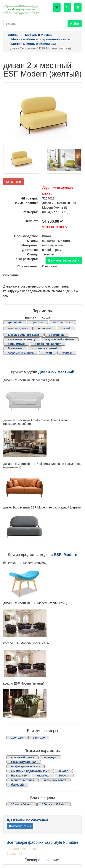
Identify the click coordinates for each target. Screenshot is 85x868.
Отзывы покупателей (27, 820)
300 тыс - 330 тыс (54, 804)
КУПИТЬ (13, 182)
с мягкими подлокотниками (30, 771)
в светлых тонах (23, 780)
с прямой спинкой (45, 348)
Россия (64, 776)
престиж (37, 322)
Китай (48, 353)
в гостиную (57, 335)
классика (43, 776)
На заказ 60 (19, 776)
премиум (50, 757)
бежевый (17, 785)
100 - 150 (17, 738)
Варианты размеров (64, 260)
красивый (15, 322)
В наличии (15, 348)
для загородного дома (23, 335)
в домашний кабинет (60, 339)
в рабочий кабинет (48, 344)
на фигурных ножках (26, 766)
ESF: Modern (66, 555)
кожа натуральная (24, 762)
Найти (75, 24)
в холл (64, 771)
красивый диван (23, 757)
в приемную (16, 344)
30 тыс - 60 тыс (22, 804)
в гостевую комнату (22, 339)
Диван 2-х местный (56, 372)
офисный (45, 328)
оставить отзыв (20, 826)
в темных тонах (55, 780)
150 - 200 (39, 738)
